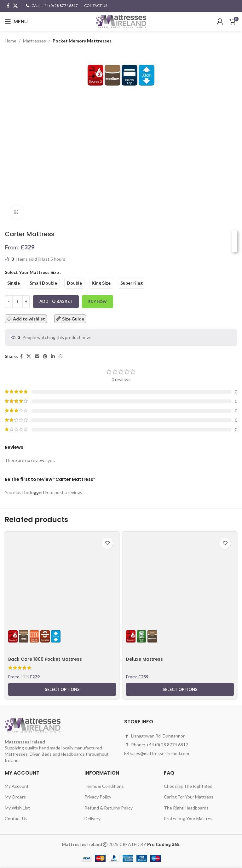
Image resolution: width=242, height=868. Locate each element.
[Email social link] (37, 356)
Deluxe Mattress (144, 659)
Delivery (92, 818)
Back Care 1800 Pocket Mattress (45, 659)
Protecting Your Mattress (189, 818)
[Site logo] (121, 21)
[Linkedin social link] (53, 356)
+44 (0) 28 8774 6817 (167, 745)
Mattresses (35, 41)
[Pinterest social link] (45, 356)
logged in (39, 492)
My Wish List (17, 808)
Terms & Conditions (104, 786)
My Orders (15, 797)
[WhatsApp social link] (60, 356)
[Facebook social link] (8, 6)
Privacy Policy (98, 797)
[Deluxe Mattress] (180, 575)
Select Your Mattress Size (32, 272)
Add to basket (56, 301)
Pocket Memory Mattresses (82, 41)
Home (11, 41)
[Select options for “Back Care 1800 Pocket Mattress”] (62, 689)
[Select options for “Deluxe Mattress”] (180, 689)
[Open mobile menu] (16, 21)
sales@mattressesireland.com (160, 753)
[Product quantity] (17, 302)
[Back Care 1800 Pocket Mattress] (62, 575)
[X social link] (15, 6)
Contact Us (16, 818)
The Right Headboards (186, 808)
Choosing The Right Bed (188, 786)
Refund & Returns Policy (109, 808)
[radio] (14, 283)
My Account (17, 786)
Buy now (98, 301)
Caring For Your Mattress (189, 797)
